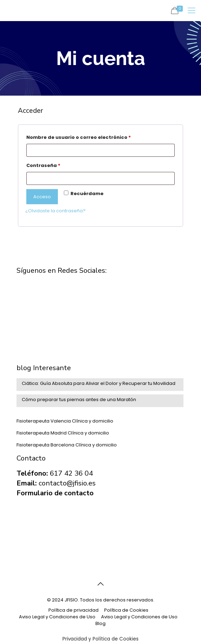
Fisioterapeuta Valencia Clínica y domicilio (65, 421)
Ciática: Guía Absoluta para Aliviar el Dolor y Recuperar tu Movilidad (99, 383)
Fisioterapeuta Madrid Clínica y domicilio (63, 433)
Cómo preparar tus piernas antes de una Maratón (79, 400)
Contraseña (58, 165)
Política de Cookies (126, 610)
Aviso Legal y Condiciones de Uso (57, 617)
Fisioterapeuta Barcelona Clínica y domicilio (67, 445)
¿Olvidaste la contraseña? (55, 211)
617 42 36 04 (71, 473)
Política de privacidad (73, 610)
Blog (100, 623)
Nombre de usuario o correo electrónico (93, 137)
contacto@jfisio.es (67, 483)
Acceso (42, 197)
